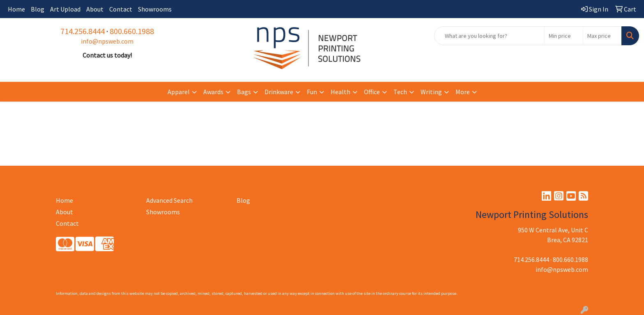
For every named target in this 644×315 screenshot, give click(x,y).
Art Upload (65, 9)
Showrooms (155, 9)
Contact (121, 9)
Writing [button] (431, 92)
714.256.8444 (83, 31)
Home (16, 9)
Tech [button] (400, 92)
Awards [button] (213, 92)
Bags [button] (244, 92)
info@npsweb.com (107, 41)
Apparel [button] (179, 92)
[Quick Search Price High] (602, 36)
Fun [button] (312, 92)
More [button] (463, 92)
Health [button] (340, 92)
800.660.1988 (132, 31)
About (95, 9)
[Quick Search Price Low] (564, 36)
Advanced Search (169, 200)
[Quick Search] (489, 36)
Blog (38, 9)
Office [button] (372, 92)
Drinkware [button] (279, 92)
